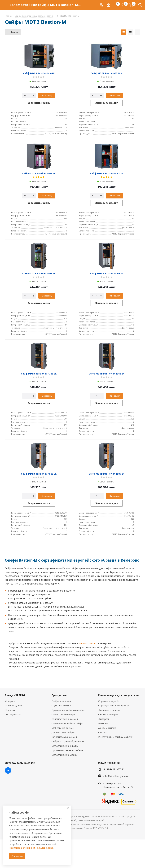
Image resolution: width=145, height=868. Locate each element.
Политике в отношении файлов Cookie (31, 848)
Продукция (59, 695)
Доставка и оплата (109, 710)
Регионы (103, 723)
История (10, 701)
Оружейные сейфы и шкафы (68, 710)
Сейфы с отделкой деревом (68, 741)
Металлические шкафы (65, 746)
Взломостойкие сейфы (65, 719)
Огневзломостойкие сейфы (67, 723)
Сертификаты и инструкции (114, 705)
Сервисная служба (109, 701)
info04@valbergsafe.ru (116, 776)
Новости (10, 710)
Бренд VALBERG (15, 695)
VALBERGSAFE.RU (88, 643)
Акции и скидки (107, 728)
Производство (13, 705)
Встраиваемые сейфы (64, 737)
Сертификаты (13, 714)
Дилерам (103, 719)
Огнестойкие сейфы (63, 714)
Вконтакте (8, 770)
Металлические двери (64, 755)
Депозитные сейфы (63, 732)
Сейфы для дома (61, 701)
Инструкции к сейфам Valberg (115, 737)
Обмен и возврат (108, 714)
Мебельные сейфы (63, 728)
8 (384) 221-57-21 (114, 769)
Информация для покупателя (119, 695)
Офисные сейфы (61, 705)
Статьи (102, 732)
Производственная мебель (67, 750)
